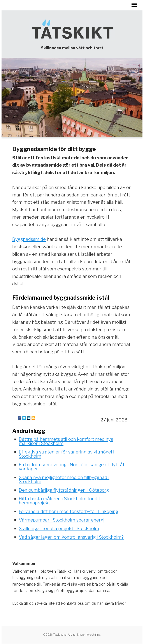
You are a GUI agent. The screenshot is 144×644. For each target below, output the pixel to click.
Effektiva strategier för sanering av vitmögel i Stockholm (67, 454)
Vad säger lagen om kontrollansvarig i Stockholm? (71, 537)
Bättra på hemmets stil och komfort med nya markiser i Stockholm (66, 441)
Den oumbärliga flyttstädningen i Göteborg (64, 490)
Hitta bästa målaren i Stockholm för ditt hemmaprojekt (60, 501)
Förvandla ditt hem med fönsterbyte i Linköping (68, 511)
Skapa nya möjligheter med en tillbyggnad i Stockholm (64, 479)
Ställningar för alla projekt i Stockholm (59, 528)
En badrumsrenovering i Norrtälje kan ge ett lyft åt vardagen (72, 467)
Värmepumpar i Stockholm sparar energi (62, 520)
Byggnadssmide (29, 239)
